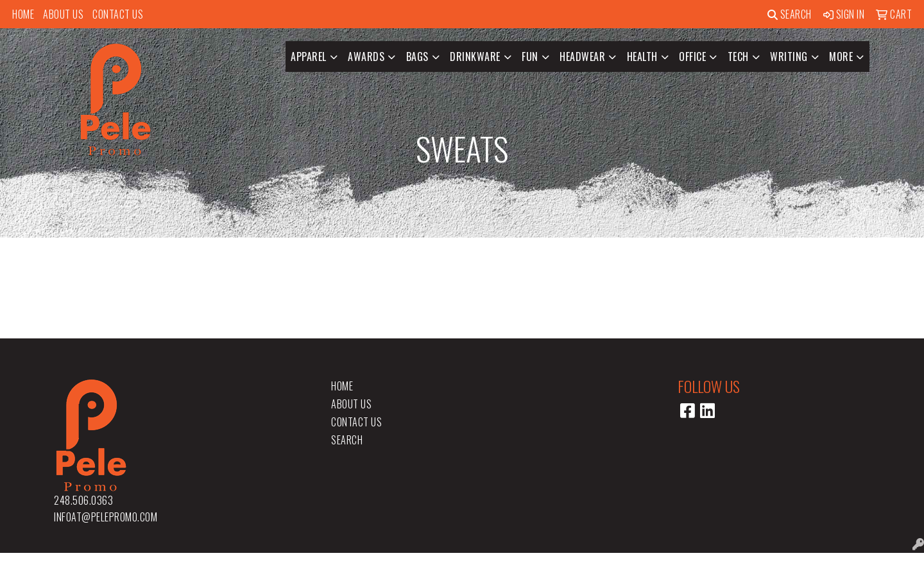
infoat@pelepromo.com (106, 517)
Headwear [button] (582, 57)
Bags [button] (417, 57)
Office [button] (692, 57)
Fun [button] (530, 57)
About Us (63, 14)
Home (23, 14)
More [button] (841, 57)
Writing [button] (789, 57)
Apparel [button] (309, 57)
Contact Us (118, 14)
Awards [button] (366, 57)
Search (790, 14)
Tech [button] (738, 57)
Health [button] (642, 57)
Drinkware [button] (475, 57)
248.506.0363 (83, 500)
